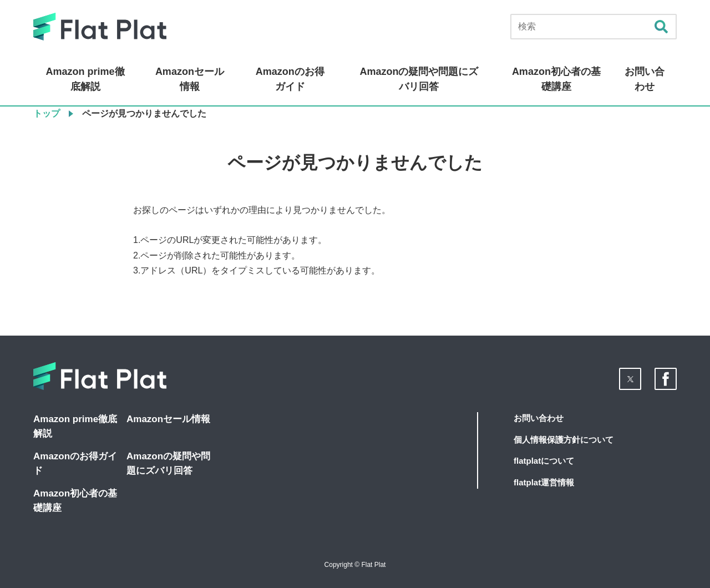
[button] (630, 379)
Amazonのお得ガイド (290, 79)
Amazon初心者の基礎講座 (556, 79)
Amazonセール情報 (190, 79)
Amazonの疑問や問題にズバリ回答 (419, 79)
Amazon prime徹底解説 (85, 79)
